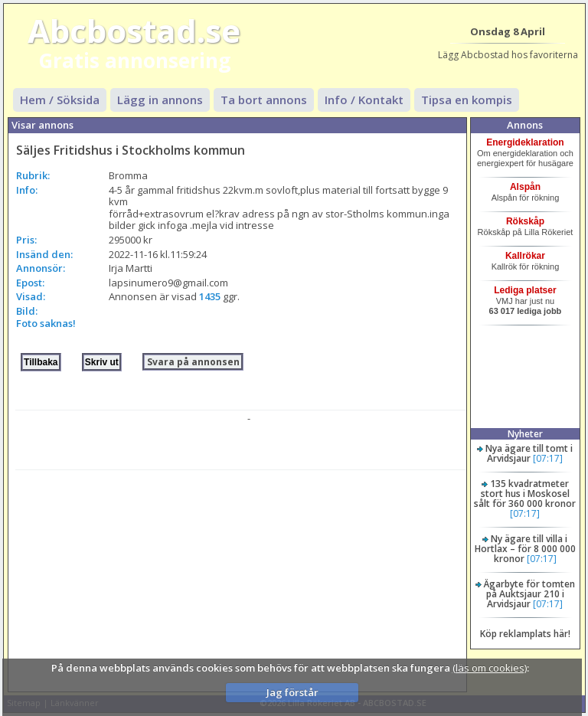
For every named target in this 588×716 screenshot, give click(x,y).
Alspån (525, 187)
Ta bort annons (264, 100)
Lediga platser (525, 290)
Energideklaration (525, 142)
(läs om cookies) (490, 668)
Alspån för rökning (526, 198)
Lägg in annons (160, 100)
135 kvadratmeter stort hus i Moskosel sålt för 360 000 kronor (525, 494)
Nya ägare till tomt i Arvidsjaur (529, 453)
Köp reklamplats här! (525, 634)
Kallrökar (525, 256)
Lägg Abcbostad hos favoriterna (508, 55)
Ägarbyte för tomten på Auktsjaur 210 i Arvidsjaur (529, 594)
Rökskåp (525, 221)
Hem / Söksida (60, 100)
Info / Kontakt (364, 100)
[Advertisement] (241, 577)
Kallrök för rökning (526, 266)
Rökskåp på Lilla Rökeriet (526, 232)
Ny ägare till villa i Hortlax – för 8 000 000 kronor (525, 549)
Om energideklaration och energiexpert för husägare (525, 158)
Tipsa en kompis (467, 100)
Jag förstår (292, 692)
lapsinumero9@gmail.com (168, 283)
